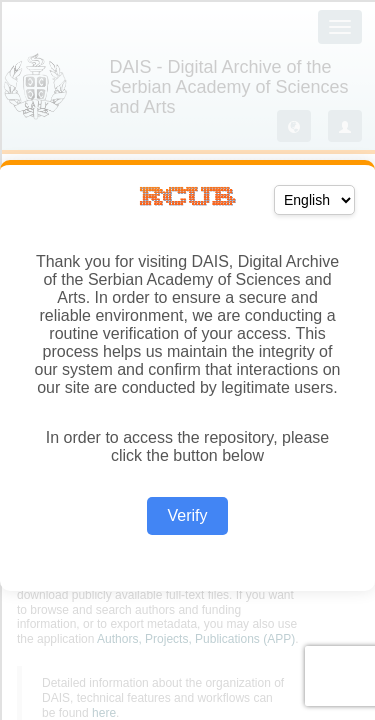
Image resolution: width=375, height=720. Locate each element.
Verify (187, 515)
